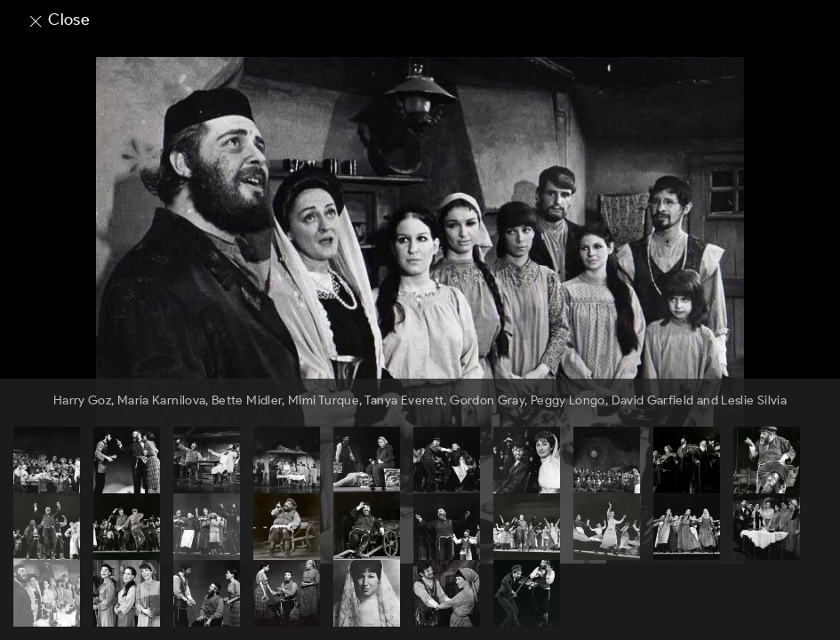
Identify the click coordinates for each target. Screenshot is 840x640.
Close (58, 20)
